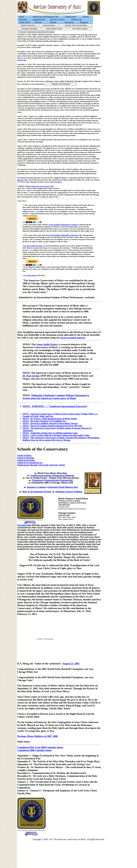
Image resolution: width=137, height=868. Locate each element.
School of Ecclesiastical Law (30, 463)
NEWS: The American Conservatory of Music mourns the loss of (57, 373)
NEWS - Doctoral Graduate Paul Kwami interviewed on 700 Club (52, 426)
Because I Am (22, 180)
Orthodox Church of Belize (69, 492)
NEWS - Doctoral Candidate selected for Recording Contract (50, 423)
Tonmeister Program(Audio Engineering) (52, 481)
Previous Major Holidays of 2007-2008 (37, 737)
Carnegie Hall (24, 526)
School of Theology (26, 458)
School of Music (24, 455)
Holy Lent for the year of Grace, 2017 (40, 186)
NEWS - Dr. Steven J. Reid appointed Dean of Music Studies (50, 419)
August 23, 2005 (71, 664)
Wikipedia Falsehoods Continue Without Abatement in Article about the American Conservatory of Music (56, 397)
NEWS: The (29, 344)
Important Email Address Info (63, 488)
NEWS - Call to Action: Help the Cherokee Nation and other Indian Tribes (56, 435)
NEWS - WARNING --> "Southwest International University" (55, 406)
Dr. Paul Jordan (30, 275)
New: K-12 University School (37, 492)
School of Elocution (26, 460)
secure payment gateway (73, 338)
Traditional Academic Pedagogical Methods (52, 476)
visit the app (22, 60)
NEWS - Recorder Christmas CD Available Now (44, 421)
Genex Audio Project (47, 344)
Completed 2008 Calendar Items (34, 751)
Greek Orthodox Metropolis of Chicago (63, 225)
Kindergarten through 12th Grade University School (41, 465)
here (59, 182)
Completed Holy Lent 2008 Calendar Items (40, 748)
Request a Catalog (36, 488)
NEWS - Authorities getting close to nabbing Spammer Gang (50, 433)
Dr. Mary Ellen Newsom (33, 246)
